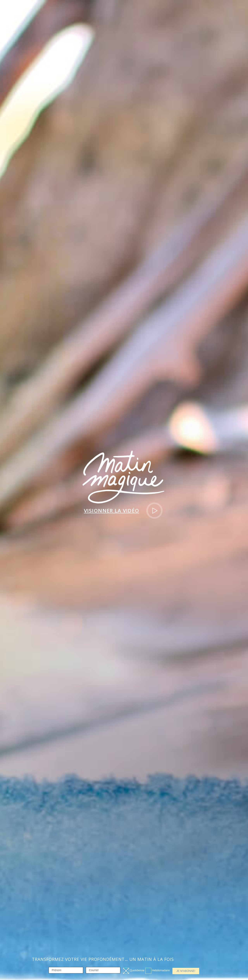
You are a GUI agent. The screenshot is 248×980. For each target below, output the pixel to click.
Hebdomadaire (161, 970)
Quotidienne (137, 970)
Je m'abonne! (186, 971)
